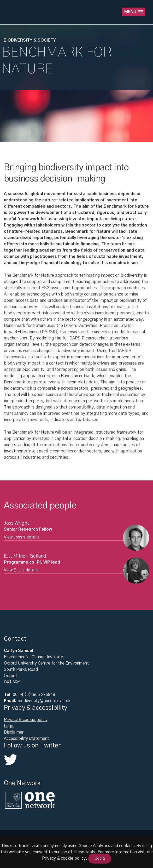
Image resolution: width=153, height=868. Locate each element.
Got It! (100, 859)
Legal (9, 726)
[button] (134, 12)
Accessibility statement (27, 739)
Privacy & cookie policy (26, 720)
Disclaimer (14, 732)
